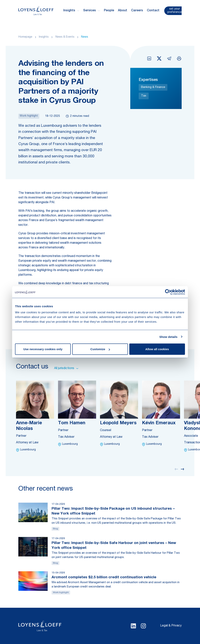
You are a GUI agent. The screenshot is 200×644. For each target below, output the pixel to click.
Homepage (25, 37)
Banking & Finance (153, 87)
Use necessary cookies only (43, 349)
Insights (44, 37)
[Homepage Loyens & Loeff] (36, 11)
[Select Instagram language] (143, 626)
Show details (168, 337)
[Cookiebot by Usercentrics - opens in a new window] (168, 292)
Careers (137, 11)
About (123, 11)
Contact (153, 11)
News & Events (65, 37)
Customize (100, 349)
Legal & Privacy (171, 626)
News (85, 37)
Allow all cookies (157, 349)
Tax (144, 96)
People (109, 11)
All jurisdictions (66, 369)
